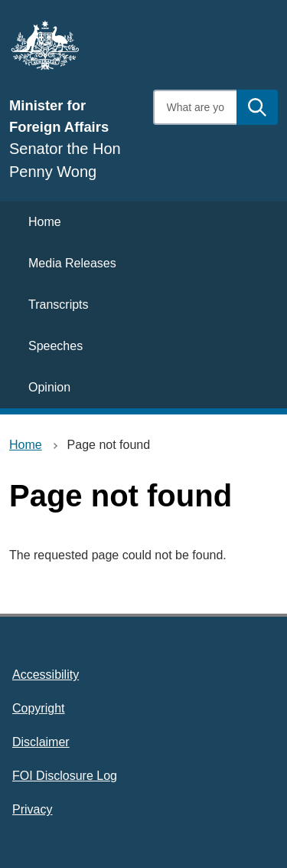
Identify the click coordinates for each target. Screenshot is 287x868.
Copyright (38, 708)
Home (45, 222)
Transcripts (59, 305)
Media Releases (72, 263)
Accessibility (46, 675)
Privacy (32, 809)
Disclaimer (41, 742)
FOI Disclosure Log (65, 776)
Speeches (55, 346)
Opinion (49, 387)
